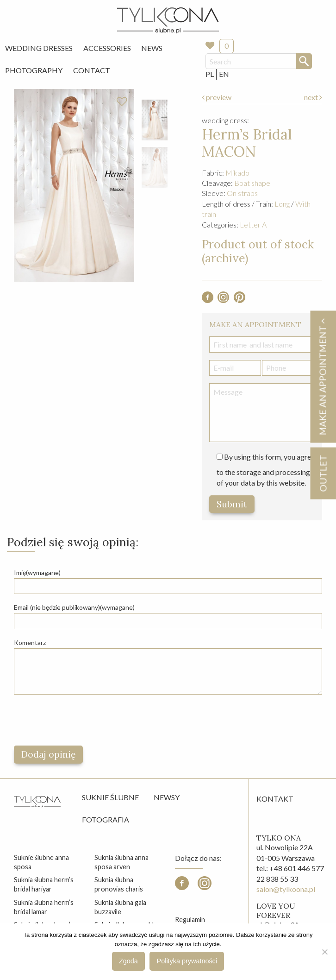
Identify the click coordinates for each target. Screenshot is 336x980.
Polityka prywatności (187, 961)
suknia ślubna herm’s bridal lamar (44, 907)
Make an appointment (323, 376)
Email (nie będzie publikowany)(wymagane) (74, 607)
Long (282, 204)
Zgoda (128, 961)
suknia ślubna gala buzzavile (120, 907)
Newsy (167, 797)
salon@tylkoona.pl (286, 889)
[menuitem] (39, 48)
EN (224, 74)
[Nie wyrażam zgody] (324, 952)
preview (217, 97)
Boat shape (252, 183)
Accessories (107, 48)
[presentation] (84, 720)
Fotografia (106, 819)
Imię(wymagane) (37, 572)
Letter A (253, 224)
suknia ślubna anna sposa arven (121, 862)
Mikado (237, 173)
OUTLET (323, 473)
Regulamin (190, 920)
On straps (242, 193)
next (313, 97)
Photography (34, 70)
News (152, 48)
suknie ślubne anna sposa (41, 862)
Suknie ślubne (110, 797)
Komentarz (30, 642)
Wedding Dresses (39, 48)
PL (210, 74)
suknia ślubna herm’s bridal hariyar (44, 884)
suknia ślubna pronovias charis (119, 884)
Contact (92, 70)
